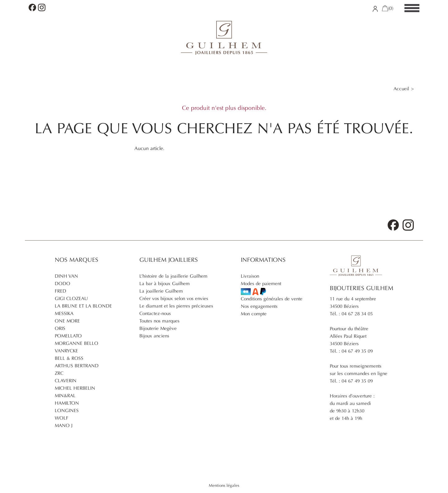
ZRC (59, 373)
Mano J (64, 425)
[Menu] (412, 8)
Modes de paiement (261, 288)
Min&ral (65, 396)
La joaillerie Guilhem (161, 291)
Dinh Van (66, 276)
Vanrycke (66, 351)
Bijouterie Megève (158, 328)
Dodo (63, 284)
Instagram (42, 7)
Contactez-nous (155, 313)
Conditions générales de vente (272, 299)
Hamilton (67, 403)
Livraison (250, 276)
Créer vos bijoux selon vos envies (174, 298)
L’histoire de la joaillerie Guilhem (173, 276)
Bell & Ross (69, 358)
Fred (61, 291)
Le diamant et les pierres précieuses (176, 306)
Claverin (66, 381)
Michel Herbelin (75, 388)
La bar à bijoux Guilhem (165, 284)
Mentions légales (224, 486)
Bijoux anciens (154, 336)
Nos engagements (259, 306)
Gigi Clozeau (71, 298)
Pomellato (68, 336)
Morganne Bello (77, 343)
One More (67, 321)
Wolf (62, 418)
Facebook (32, 7)
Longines (67, 411)
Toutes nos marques (159, 321)
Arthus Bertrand (77, 366)
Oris (60, 328)
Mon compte (254, 314)
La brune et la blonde (83, 306)
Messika (64, 313)
